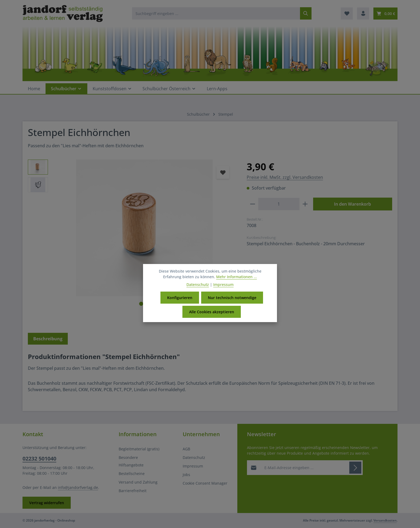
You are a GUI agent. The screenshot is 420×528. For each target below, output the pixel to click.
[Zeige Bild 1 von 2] (141, 304)
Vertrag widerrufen (47, 503)
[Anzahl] (279, 204)
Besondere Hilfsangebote (131, 461)
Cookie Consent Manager (205, 483)
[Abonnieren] (355, 468)
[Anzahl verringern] (252, 204)
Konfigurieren (180, 298)
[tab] (48, 339)
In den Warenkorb (352, 204)
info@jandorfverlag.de (78, 487)
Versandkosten (385, 520)
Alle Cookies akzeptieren (212, 312)
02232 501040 (39, 459)
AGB (186, 449)
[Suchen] (306, 13)
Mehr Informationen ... (237, 277)
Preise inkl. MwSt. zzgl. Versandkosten (285, 177)
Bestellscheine (132, 474)
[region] (132, 240)
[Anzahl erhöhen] (305, 204)
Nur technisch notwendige (232, 298)
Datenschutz (194, 457)
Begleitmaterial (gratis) (139, 449)
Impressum (193, 466)
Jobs (186, 475)
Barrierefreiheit (133, 491)
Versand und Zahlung (138, 482)
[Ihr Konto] (363, 14)
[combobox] (216, 13)
